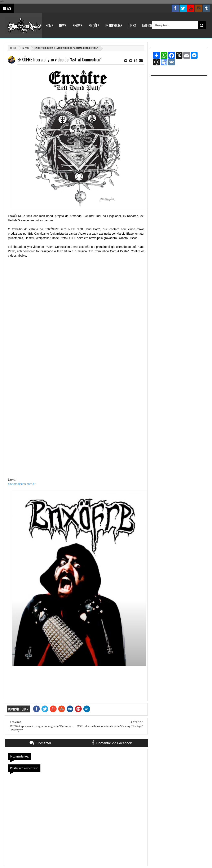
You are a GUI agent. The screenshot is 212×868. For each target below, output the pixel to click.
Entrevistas (114, 26)
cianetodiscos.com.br (22, 484)
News (63, 26)
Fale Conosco (152, 26)
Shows (78, 26)
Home (49, 26)
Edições (94, 26)
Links (132, 26)
